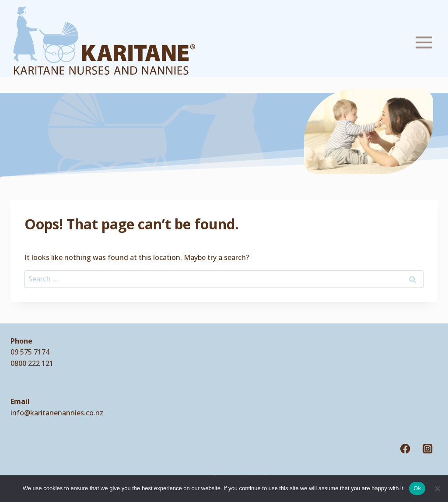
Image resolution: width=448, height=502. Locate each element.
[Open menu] (424, 41)
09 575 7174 (30, 352)
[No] (437, 488)
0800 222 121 (32, 363)
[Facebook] (405, 449)
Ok (417, 488)
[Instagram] (428, 449)
